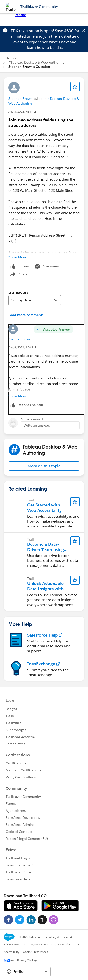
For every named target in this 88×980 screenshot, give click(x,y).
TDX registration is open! (32, 31)
